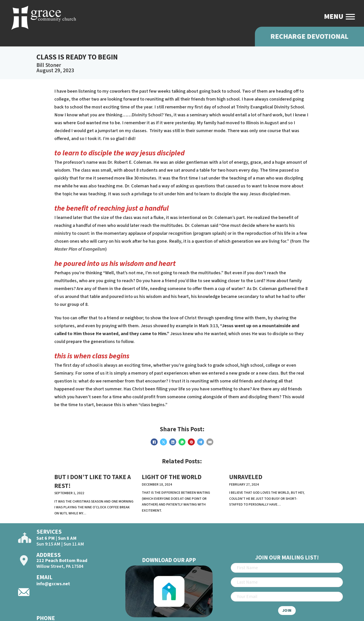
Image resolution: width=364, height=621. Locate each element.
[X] (163, 442)
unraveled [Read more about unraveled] (246, 477)
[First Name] (287, 568)
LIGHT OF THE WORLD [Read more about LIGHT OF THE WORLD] (172, 477)
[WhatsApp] (182, 442)
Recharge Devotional (309, 37)
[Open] (350, 17)
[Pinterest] (191, 442)
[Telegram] (201, 442)
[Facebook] (154, 442)
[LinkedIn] (173, 442)
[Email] (210, 442)
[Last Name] (287, 582)
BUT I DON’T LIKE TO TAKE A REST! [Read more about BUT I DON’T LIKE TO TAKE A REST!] (93, 482)
